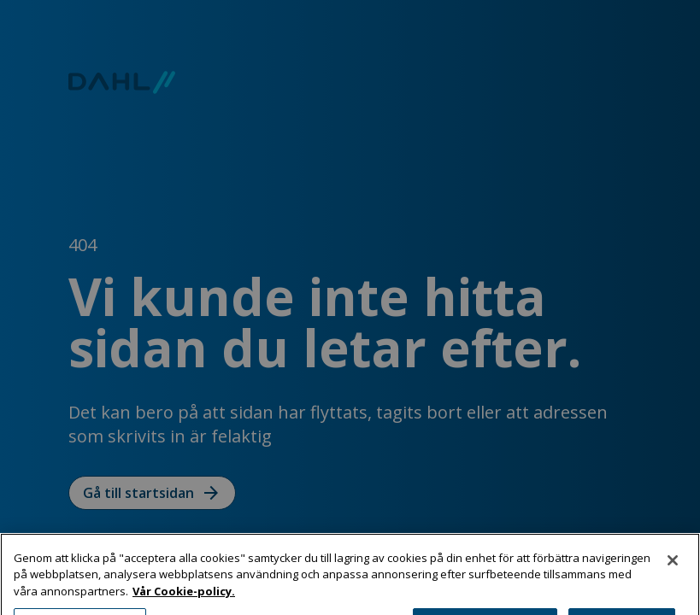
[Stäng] (673, 565)
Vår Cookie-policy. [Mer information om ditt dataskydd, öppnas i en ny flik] (184, 596)
